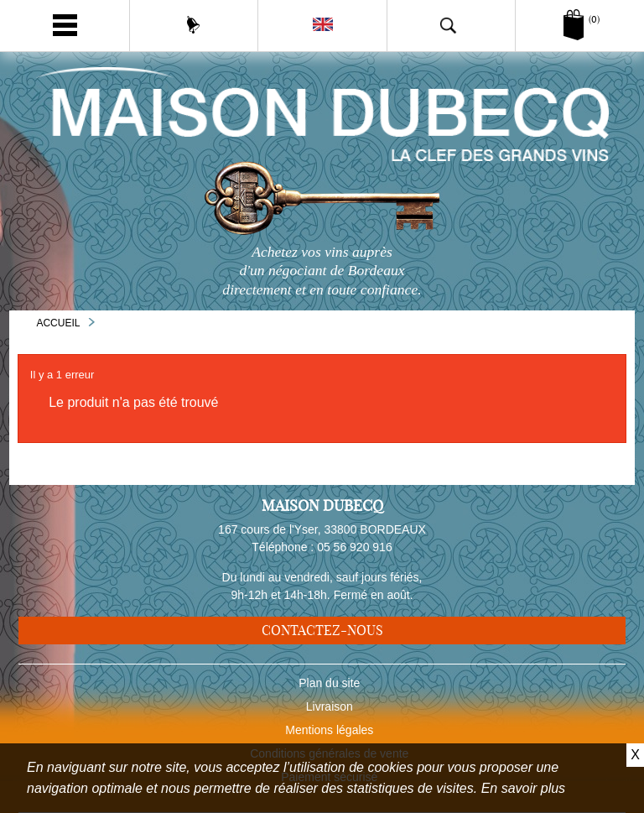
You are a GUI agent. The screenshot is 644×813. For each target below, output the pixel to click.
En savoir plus (524, 788)
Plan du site (329, 683)
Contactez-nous (322, 630)
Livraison (330, 706)
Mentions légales (329, 730)
